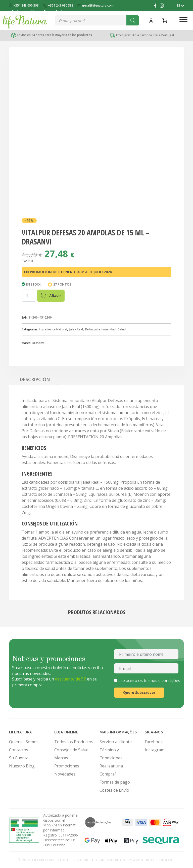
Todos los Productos (74, 742)
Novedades (65, 774)
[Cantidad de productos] (29, 296)
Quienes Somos (24, 742)
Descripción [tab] (35, 379)
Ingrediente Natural (53, 329)
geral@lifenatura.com (96, 5)
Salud (122, 329)
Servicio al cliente (116, 742)
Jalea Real (76, 329)
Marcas (61, 758)
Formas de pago (115, 782)
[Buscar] (133, 20)
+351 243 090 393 (24, 5)
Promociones (67, 766)
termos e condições (162, 680)
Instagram (155, 750)
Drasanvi (38, 343)
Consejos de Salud (71, 750)
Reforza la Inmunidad (100, 329)
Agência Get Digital (154, 860)
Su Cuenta (19, 758)
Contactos (19, 750)
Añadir (51, 296)
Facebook (154, 742)
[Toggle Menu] (183, 20)
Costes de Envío (114, 790)
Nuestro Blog (22, 766)
